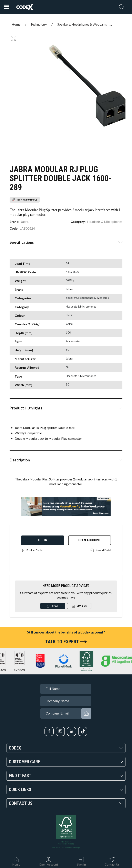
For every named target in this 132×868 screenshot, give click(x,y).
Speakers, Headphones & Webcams (82, 24)
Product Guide (32, 550)
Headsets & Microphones (105, 222)
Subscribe (86, 714)
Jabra (25, 222)
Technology (39, 24)
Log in (43, 540)
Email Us (79, 606)
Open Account (90, 540)
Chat (53, 606)
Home (16, 24)
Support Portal (101, 550)
